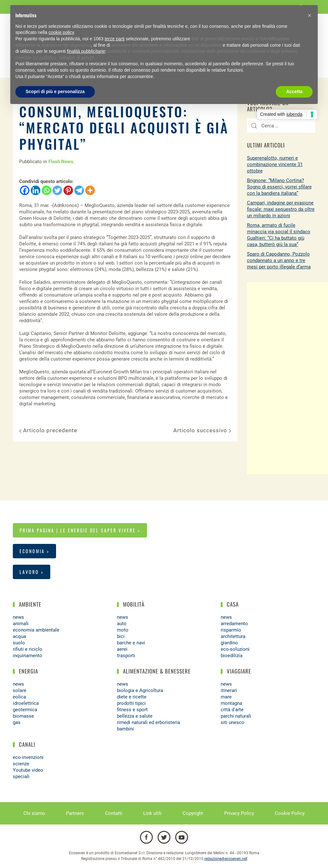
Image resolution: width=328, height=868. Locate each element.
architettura (233, 636)
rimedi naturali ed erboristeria (148, 722)
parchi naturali (236, 716)
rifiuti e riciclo (28, 649)
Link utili (152, 813)
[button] (309, 15)
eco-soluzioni (235, 649)
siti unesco (233, 722)
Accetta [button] (294, 92)
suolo (19, 643)
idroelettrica (26, 703)
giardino (229, 643)
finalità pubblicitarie (86, 51)
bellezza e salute (135, 716)
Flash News (61, 162)
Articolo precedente (48, 430)
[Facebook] (25, 190)
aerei (122, 649)
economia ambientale (36, 630)
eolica (19, 697)
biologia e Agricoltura (140, 690)
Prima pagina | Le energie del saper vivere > (80, 530)
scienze (21, 764)
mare (226, 697)
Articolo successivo (202, 430)
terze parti (115, 39)
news (18, 617)
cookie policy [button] (61, 32)
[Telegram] (79, 190)
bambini (125, 729)
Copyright (193, 813)
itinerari (229, 690)
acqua (19, 636)
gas (17, 722)
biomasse (23, 716)
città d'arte (232, 710)
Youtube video (28, 770)
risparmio (231, 630)
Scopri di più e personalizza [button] (55, 92)
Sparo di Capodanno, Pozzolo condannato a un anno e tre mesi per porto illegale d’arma (279, 260)
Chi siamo (34, 813)
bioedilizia (232, 656)
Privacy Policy (239, 813)
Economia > (34, 551)
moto (123, 630)
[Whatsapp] (46, 190)
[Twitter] (57, 190)
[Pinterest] (68, 190)
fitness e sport (132, 710)
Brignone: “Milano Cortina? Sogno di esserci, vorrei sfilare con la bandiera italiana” (279, 187)
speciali (21, 776)
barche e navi (131, 643)
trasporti (126, 656)
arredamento (234, 624)
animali (21, 624)
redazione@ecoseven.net (226, 859)
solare (20, 690)
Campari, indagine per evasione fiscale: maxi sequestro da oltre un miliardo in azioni (281, 209)
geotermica (25, 710)
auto (122, 624)
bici (121, 636)
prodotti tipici (131, 703)
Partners (75, 813)
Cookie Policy (290, 813)
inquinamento (28, 656)
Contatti (114, 813)
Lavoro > (32, 572)
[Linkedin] (36, 190)
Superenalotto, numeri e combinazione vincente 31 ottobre (275, 164)
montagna (231, 703)
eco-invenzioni (28, 757)
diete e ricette (132, 697)
